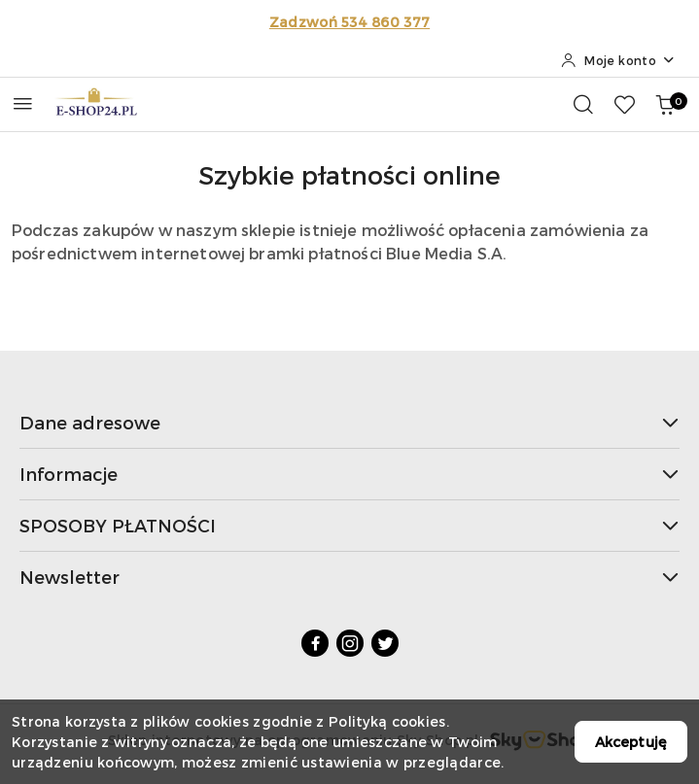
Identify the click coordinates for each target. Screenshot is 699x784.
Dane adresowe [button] (349, 422)
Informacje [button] (349, 474)
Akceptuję (631, 742)
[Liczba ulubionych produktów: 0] (624, 104)
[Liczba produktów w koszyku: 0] (665, 104)
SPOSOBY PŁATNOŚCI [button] (349, 525)
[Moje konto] (618, 60)
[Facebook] (315, 643)
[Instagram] (350, 643)
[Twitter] (385, 643)
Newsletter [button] (349, 577)
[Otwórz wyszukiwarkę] (583, 104)
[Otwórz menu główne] (23, 103)
